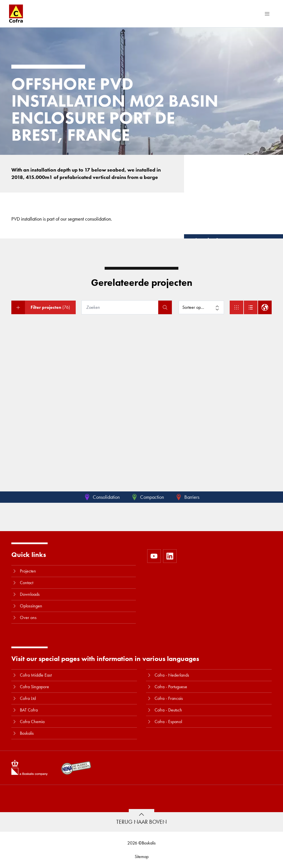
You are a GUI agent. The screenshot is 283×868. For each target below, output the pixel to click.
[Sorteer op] (201, 307)
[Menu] (267, 14)
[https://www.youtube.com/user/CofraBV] (154, 556)
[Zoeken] (121, 307)
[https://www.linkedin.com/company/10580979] (170, 556)
